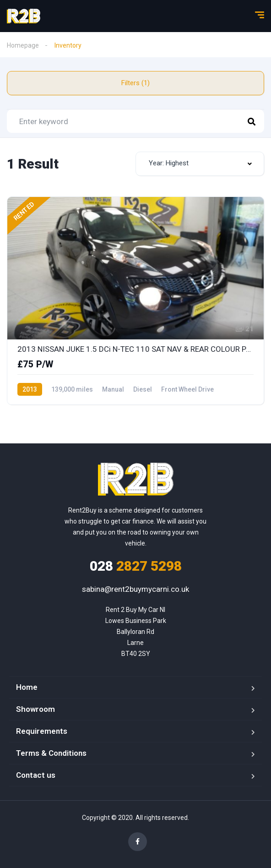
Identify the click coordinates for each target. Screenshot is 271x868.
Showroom (35, 709)
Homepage (23, 45)
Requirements (42, 731)
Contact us (36, 775)
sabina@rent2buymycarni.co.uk (135, 589)
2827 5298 (136, 566)
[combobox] (200, 164)
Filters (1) (135, 83)
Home (27, 687)
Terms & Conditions (51, 753)
